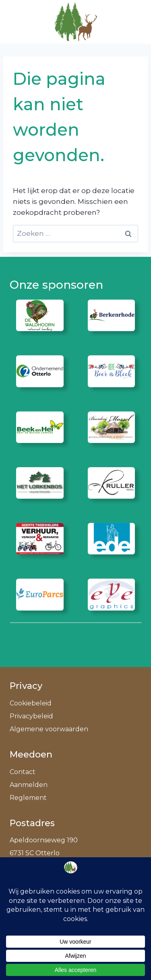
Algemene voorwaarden (49, 729)
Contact (23, 772)
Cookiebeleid (31, 703)
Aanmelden (29, 785)
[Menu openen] (131, 22)
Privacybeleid (31, 716)
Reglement (28, 798)
